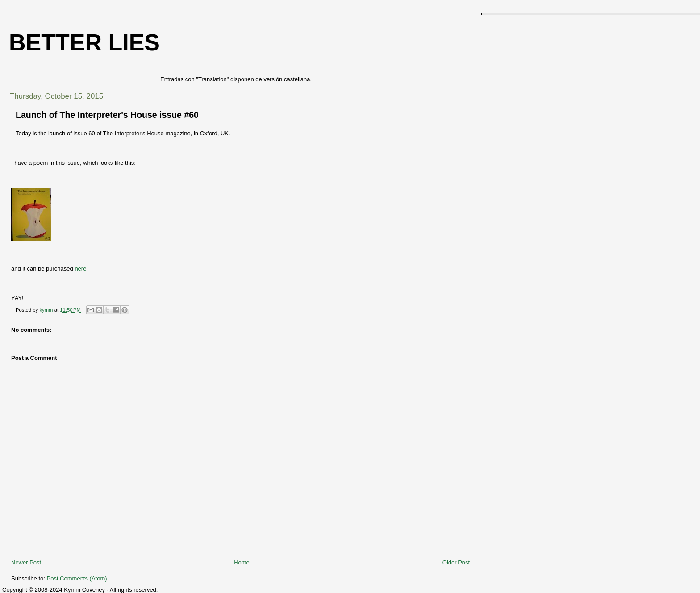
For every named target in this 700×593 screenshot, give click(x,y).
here (80, 269)
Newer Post (26, 562)
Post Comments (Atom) (77, 578)
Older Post (456, 562)
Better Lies (84, 42)
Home (242, 562)
